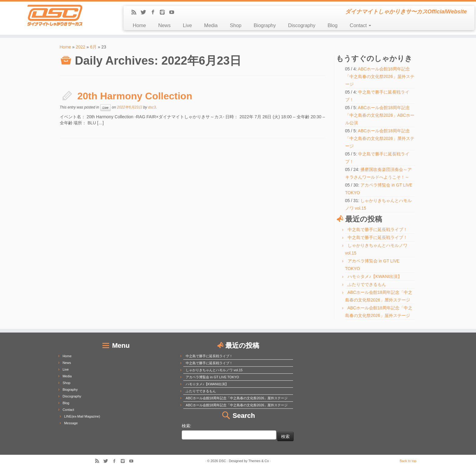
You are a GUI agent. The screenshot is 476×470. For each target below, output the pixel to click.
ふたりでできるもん (367, 284)
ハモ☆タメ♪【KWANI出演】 (375, 276)
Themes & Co (258, 461)
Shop (236, 25)
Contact (360, 25)
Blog (333, 25)
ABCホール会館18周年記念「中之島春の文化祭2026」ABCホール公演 (380, 115)
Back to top (408, 461)
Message (71, 423)
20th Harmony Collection (135, 96)
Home (139, 25)
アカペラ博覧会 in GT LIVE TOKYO (212, 377)
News (165, 25)
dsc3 (152, 107)
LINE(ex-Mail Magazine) (82, 416)
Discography (302, 25)
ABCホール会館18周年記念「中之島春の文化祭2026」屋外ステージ (380, 77)
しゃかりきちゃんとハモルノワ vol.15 (214, 370)
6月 (93, 47)
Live (187, 25)
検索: (187, 426)
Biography (265, 25)
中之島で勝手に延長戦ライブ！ (378, 230)
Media (211, 25)
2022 (80, 47)
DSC (222, 461)
